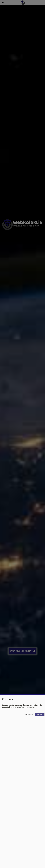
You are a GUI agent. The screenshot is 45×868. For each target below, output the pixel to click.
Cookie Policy (29, 714)
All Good (40, 714)
